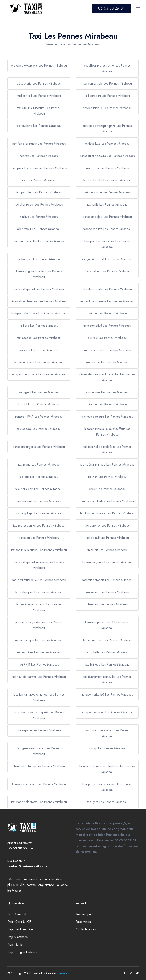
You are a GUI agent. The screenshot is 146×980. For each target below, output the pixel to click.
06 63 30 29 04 (111, 8)
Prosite (63, 973)
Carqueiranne (45, 885)
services (33, 879)
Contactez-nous (86, 929)
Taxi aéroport (84, 914)
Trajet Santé (15, 944)
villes (23, 885)
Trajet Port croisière (20, 929)
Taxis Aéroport (17, 914)
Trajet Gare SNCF (19, 922)
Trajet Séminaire (18, 937)
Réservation (83, 922)
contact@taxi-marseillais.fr (27, 866)
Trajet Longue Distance (22, 952)
